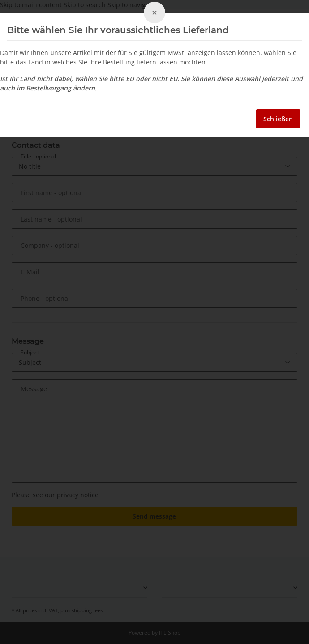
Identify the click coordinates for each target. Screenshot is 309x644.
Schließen (278, 119)
